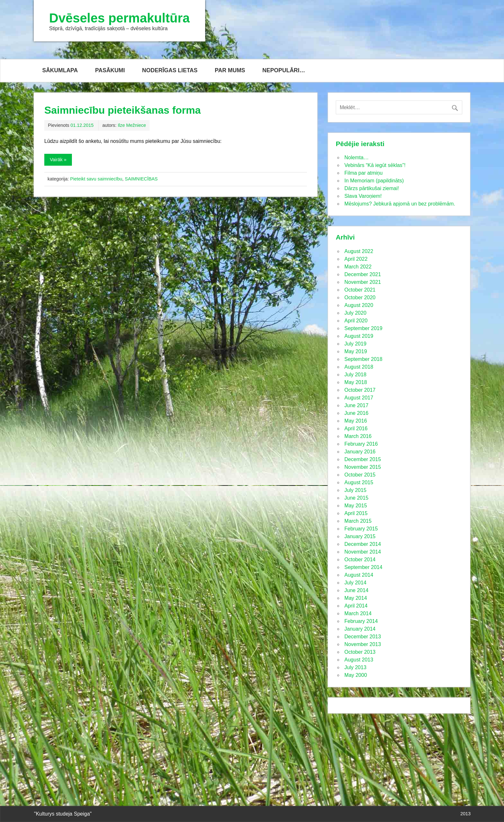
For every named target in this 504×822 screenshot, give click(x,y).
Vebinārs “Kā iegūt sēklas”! (375, 165)
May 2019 (356, 351)
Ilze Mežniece (132, 125)
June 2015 (356, 498)
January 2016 (360, 452)
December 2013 (363, 637)
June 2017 (356, 405)
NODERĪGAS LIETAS (170, 70)
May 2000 (356, 675)
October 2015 (360, 475)
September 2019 (363, 328)
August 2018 (359, 367)
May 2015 (356, 506)
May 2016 (356, 421)
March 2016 (358, 436)
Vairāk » (58, 160)
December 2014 (363, 544)
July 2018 (356, 375)
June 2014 (356, 590)
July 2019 (356, 344)
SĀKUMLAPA (60, 70)
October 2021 (360, 290)
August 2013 (359, 660)
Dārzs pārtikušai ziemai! (372, 188)
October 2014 (360, 560)
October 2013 (360, 652)
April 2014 (356, 606)
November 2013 (363, 644)
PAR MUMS (230, 70)
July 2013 (356, 667)
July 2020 (356, 313)
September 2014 (363, 567)
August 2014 (359, 575)
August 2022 (359, 251)
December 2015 (363, 459)
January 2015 (360, 536)
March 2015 (358, 521)
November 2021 (363, 282)
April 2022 (356, 259)
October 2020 (360, 297)
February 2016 (361, 444)
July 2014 (356, 583)
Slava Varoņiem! (363, 196)
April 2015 (356, 513)
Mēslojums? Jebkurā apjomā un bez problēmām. (400, 204)
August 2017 (359, 398)
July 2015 (356, 490)
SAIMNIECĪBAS (141, 179)
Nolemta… (357, 157)
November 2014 (363, 552)
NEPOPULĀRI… (284, 70)
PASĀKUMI (110, 70)
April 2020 (356, 321)
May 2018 (356, 382)
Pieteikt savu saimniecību (96, 179)
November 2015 (363, 467)
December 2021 (363, 274)
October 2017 (360, 390)
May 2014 (356, 598)
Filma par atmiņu (364, 173)
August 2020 (359, 305)
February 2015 (361, 529)
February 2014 (361, 621)
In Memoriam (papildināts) (374, 181)
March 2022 (358, 267)
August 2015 (359, 482)
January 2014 (360, 629)
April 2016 (356, 428)
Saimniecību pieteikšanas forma (122, 110)
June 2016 (356, 413)
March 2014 (358, 613)
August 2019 (359, 336)
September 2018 (363, 359)
